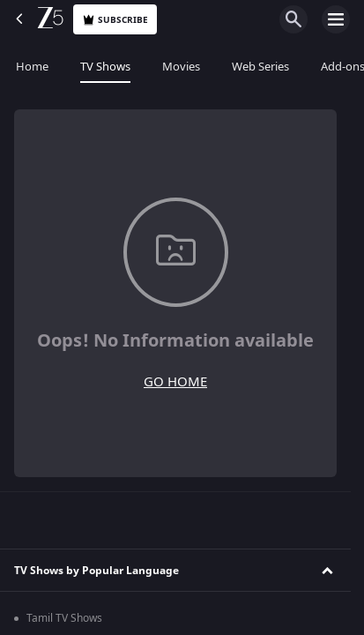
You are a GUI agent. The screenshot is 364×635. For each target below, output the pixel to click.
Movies (181, 67)
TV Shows (105, 67)
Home (32, 67)
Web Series (260, 67)
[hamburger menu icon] (336, 19)
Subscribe (115, 20)
